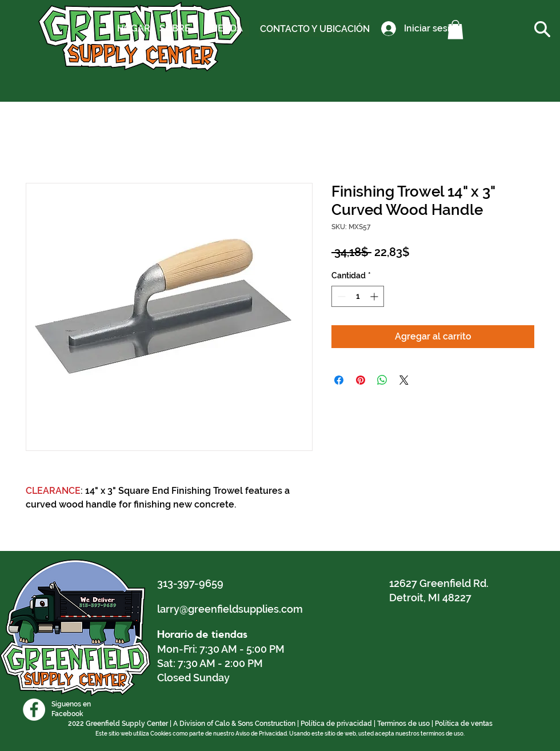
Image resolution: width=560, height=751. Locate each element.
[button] (455, 29)
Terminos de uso (403, 724)
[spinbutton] (358, 296)
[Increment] (375, 296)
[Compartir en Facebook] (339, 380)
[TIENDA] (226, 29)
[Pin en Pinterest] (361, 380)
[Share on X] (404, 380)
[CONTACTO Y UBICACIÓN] (315, 29)
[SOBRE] (175, 29)
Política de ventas (464, 724)
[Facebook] (34, 710)
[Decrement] (340, 296)
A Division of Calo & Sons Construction (234, 724)
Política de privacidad (336, 724)
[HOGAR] (134, 29)
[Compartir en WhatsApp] (382, 380)
